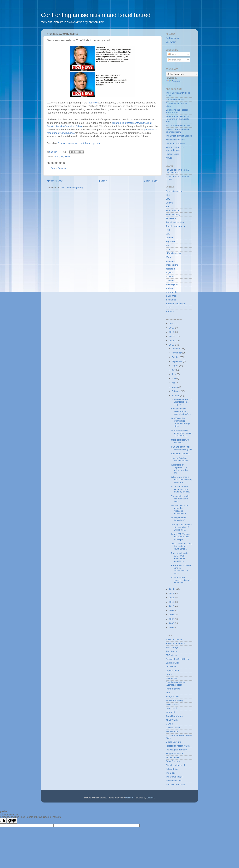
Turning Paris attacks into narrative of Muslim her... (181, 527)
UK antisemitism (174, 253)
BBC (168, 195)
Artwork (169, 158)
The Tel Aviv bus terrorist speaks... (181, 459)
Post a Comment (59, 168)
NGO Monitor (172, 732)
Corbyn (169, 203)
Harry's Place (172, 697)
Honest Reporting (174, 700)
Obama (169, 238)
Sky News (65, 156)
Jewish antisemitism (175, 222)
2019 (172, 328)
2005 (172, 627)
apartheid (170, 269)
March (175, 387)
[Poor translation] (12, 821)
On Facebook (172, 38)
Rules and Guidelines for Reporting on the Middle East (178, 119)
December (177, 349)
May (174, 378)
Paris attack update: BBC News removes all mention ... (181, 557)
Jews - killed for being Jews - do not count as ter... (182, 546)
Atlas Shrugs (172, 647)
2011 (172, 602)
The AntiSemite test (175, 99)
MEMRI (169, 724)
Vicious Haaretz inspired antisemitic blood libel (182, 580)
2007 (172, 619)
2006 (172, 623)
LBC (168, 230)
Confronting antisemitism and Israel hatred (96, 15)
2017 (172, 336)
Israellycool (171, 708)
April (174, 383)
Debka (169, 674)
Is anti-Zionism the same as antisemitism (178, 131)
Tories (169, 249)
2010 (172, 606)
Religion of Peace (174, 753)
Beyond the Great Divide (178, 659)
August (175, 366)
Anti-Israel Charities (175, 144)
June (174, 374)
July (174, 370)
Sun (168, 245)
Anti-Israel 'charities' (181, 454)
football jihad (172, 284)
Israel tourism (172, 211)
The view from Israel (176, 785)
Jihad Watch (172, 720)
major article (172, 296)
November (177, 353)
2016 (172, 341)
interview (93, 103)
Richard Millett (173, 757)
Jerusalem (171, 218)
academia (170, 261)
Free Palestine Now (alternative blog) (175, 684)
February (176, 391)
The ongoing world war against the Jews (180, 499)
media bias (171, 300)
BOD (57, 156)
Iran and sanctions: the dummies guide (182, 448)
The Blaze (171, 773)
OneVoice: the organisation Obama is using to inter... (181, 422)
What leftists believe (175, 140)
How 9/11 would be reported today (175, 149)
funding (169, 288)
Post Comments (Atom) (71, 188)
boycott (169, 273)
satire (168, 308)
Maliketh (129, 798)
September (177, 361)
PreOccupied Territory (176, 750)
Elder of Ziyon (172, 678)
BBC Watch (171, 655)
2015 (172, 345)
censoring (170, 277)
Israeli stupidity (173, 214)
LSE (168, 234)
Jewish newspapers (175, 226)
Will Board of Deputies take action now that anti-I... (180, 469)
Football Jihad (172, 154)
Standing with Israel (175, 765)
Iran (168, 207)
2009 (172, 610)
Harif (168, 693)
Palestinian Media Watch (178, 746)
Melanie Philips (173, 728)
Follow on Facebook (175, 644)
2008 (172, 615)
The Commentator (174, 777)
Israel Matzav (172, 704)
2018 (172, 332)
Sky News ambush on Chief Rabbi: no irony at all (182, 402)
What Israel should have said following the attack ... (182, 480)
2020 (172, 324)
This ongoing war (174, 781)
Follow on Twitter (174, 640)
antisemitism (172, 265)
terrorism (170, 311)
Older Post (151, 181)
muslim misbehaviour (176, 304)
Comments (174, 60)
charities (170, 280)
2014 (172, 589)
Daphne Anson (173, 671)
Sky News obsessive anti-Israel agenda (79, 143)
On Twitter (171, 42)
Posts (172, 54)
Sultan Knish (172, 769)
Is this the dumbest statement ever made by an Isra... (181, 489)
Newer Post (55, 181)
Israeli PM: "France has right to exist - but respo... (181, 537)
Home (103, 181)
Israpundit (170, 712)
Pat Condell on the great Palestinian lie (177, 171)
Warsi (168, 257)
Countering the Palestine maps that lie (178, 111)
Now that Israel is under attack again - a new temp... (181, 433)
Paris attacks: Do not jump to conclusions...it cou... (181, 569)
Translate (173, 81)
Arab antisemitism (174, 191)
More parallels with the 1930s (180, 441)
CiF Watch (171, 667)
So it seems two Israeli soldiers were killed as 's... (181, 411)
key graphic (171, 292)
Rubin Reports (173, 761)
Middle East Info (174, 742)
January (176, 396)
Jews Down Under (175, 716)
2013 (172, 593)
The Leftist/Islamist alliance (179, 136)
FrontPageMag (173, 689)
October (176, 357)
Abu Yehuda (172, 651)
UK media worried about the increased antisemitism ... (180, 509)
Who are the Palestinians (178, 125)
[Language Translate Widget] (182, 74)
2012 (172, 598)
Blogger (150, 798)
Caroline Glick (172, 663)
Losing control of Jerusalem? (179, 519)
